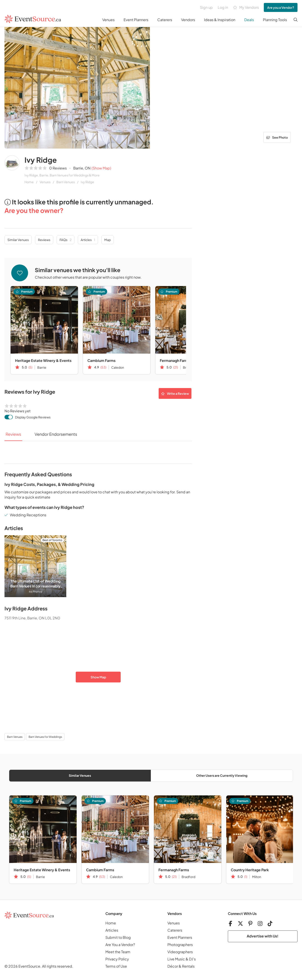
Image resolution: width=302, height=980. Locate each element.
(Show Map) (101, 168)
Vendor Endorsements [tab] (56, 434)
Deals (249, 20)
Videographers (180, 952)
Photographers (180, 945)
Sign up (206, 7)
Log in (223, 7)
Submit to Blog (118, 937)
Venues (108, 20)
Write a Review (175, 393)
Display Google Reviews (33, 417)
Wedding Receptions (28, 515)
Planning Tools (275, 20)
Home (29, 182)
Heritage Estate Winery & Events (43, 360)
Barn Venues (66, 182)
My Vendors (246, 8)
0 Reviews (58, 168)
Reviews (44, 240)
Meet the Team (118, 952)
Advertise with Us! (263, 936)
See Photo (277, 137)
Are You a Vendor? (120, 945)
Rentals (188, 966)
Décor (173, 966)
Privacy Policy (117, 959)
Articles (88, 240)
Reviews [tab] (13, 434)
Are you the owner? (34, 210)
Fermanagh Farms (174, 870)
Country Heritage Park (250, 870)
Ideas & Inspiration (220, 20)
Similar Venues (18, 240)
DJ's (192, 959)
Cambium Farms (101, 360)
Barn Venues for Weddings (45, 737)
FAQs (66, 240)
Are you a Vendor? (281, 7)
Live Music (176, 959)
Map (108, 240)
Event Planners (136, 20)
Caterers (165, 20)
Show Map (98, 677)
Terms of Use (116, 966)
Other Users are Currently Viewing (222, 775)
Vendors (188, 20)
